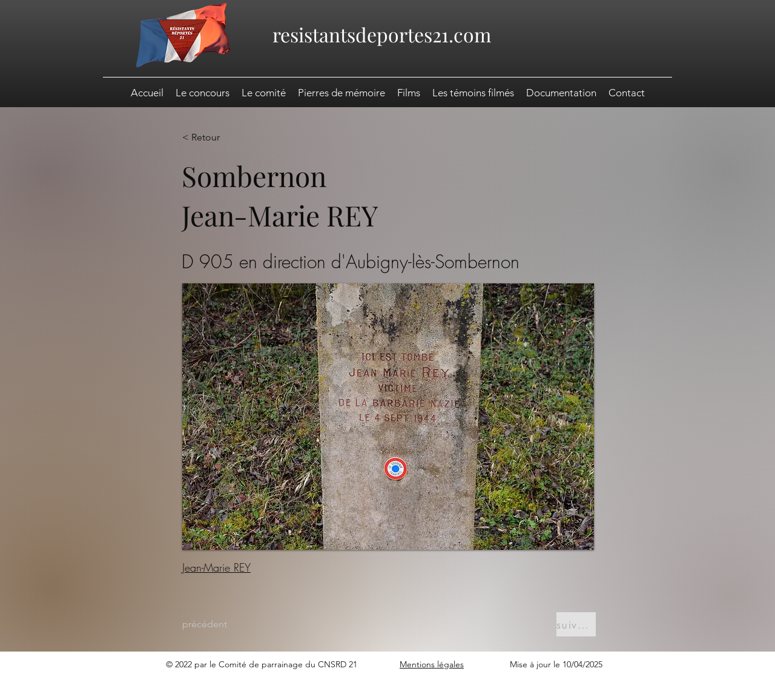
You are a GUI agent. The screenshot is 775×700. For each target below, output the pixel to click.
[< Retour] (222, 137)
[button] (561, 93)
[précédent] (222, 624)
